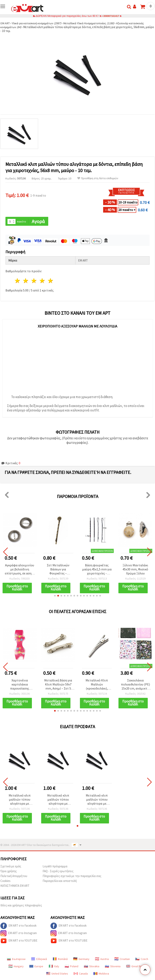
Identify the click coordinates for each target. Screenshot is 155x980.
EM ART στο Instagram (19, 934)
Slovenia (113, 967)
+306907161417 (111, 16)
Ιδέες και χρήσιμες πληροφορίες (21, 906)
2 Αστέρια (26, 281)
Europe (36, 967)
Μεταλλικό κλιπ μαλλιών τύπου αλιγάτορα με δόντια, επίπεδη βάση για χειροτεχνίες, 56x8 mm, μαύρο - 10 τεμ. (20, 800)
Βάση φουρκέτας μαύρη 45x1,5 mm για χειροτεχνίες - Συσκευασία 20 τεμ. (97, 570)
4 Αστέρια (42, 281)
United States (57, 974)
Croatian (122, 960)
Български (16, 960)
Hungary (16, 967)
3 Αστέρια (34, 281)
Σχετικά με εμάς (11, 867)
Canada (81, 974)
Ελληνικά (39, 960)
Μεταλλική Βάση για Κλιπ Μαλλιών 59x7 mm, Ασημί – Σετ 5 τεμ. (58, 685)
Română (60, 960)
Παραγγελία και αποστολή (60, 882)
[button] (55, 596)
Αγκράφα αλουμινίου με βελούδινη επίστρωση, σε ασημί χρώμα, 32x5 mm (20, 570)
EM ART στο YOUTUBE (19, 942)
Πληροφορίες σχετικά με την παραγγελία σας (72, 877)
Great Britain (136, 967)
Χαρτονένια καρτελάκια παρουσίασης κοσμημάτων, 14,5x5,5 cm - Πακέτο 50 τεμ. (20, 685)
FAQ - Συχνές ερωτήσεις (58, 872)
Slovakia (92, 967)
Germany (81, 960)
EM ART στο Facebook (18, 927)
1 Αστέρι (18, 281)
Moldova (101, 974)
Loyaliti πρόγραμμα (55, 867)
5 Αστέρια (51, 281)
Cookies (5, 882)
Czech (142, 960)
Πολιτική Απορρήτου (14, 877)
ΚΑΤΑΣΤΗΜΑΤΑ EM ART (15, 886)
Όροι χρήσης (9, 872)
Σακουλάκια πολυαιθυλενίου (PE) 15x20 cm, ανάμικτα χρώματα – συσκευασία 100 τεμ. (135, 685)
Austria (102, 960)
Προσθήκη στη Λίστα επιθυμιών (98, 178)
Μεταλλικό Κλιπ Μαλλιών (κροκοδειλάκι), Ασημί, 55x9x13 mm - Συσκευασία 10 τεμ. (97, 685)
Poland (72, 967)
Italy (54, 967)
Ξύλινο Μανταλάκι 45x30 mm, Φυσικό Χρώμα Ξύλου (135, 569)
